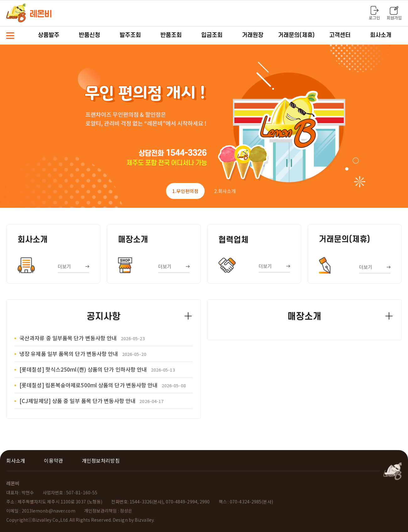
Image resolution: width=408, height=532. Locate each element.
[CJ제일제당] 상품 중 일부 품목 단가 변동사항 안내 (91, 401)
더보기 (64, 266)
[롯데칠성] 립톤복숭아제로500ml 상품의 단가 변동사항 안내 (103, 385)
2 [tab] (225, 191)
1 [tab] (185, 191)
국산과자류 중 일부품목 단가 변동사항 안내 (82, 338)
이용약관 (53, 460)
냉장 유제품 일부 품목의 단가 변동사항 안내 (83, 354)
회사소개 (16, 460)
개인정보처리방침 (101, 460)
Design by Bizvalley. (134, 520)
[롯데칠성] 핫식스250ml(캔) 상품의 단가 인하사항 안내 (97, 369)
